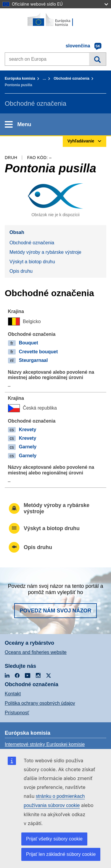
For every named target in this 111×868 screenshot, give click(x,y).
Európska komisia (20, 78)
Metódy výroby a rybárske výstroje (45, 252)
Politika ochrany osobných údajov (40, 703)
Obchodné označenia (71, 78)
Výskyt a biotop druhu (32, 262)
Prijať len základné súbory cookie (61, 854)
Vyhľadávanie (98, 59)
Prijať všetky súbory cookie (54, 839)
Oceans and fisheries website (36, 652)
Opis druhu (21, 271)
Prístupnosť (17, 713)
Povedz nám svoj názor (55, 611)
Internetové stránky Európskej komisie (45, 744)
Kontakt (13, 694)
